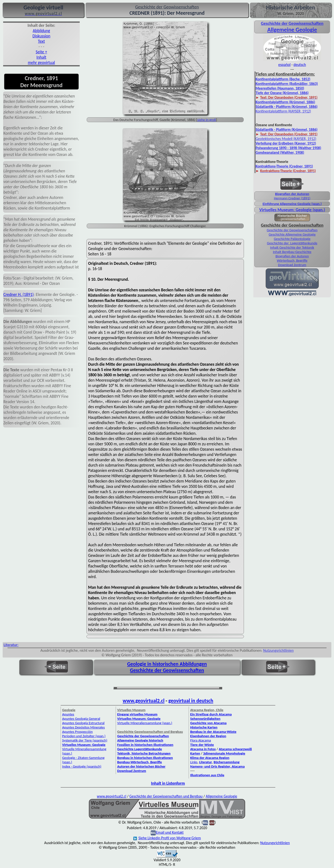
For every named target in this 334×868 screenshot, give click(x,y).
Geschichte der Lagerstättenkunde (292, 243)
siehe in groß (207, 120)
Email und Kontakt (170, 832)
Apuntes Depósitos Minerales (83, 727)
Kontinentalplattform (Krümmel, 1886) (285, 102)
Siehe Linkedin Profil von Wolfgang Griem (167, 838)
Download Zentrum (292, 265)
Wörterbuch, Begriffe (292, 260)
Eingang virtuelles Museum (137, 714)
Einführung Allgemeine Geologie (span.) (292, 204)
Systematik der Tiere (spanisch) (85, 740)
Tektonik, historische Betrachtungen (144, 753)
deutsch (300, 65)
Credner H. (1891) (18, 294)
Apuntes (68, 714)
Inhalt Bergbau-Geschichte (292, 252)
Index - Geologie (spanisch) (82, 766)
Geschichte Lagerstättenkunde (139, 749)
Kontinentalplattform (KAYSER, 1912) (283, 111)
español (284, 65)
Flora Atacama (200, 740)
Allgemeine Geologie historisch (140, 740)
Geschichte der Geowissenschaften (292, 230)
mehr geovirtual (41, 63)
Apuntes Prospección (77, 732)
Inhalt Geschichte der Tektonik (292, 247)
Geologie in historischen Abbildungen (167, 664)
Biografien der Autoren (292, 194)
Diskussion (41, 36)
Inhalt (41, 57)
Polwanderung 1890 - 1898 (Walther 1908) (288, 148)
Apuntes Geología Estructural (83, 723)
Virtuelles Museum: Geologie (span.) (292, 210)
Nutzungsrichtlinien (278, 650)
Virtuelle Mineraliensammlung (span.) (145, 723)
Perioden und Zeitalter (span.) (84, 736)
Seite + (41, 52)
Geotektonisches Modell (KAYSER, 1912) (286, 139)
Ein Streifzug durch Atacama (211, 714)
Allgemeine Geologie (292, 30)
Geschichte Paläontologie (292, 239)
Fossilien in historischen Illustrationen (145, 745)
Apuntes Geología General (81, 719)
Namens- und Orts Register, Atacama (217, 766)
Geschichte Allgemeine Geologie (292, 234)
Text (41, 41)
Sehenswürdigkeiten (205, 719)
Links (194, 762)
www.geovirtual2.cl (144, 701)
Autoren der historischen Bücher (141, 766)
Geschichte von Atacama (208, 723)
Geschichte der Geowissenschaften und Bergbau (166, 796)
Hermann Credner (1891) (292, 198)
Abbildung (42, 31)
